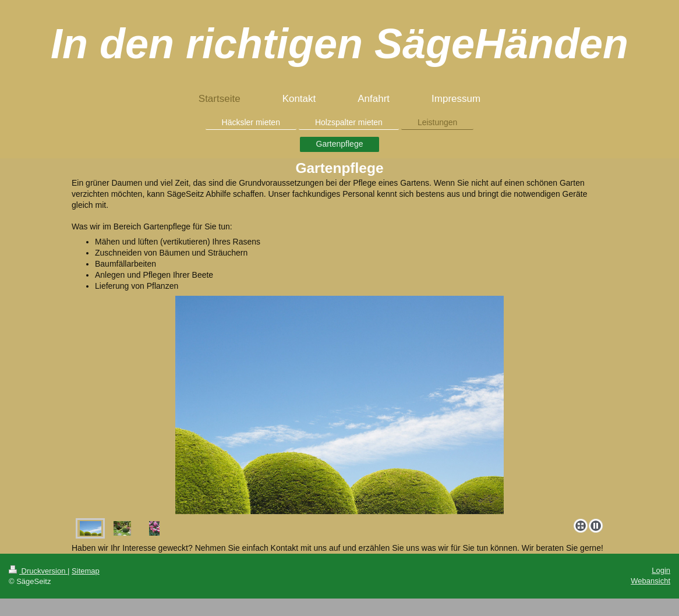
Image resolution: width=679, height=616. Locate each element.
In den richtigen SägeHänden (339, 44)
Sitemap (86, 571)
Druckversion (38, 571)
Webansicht (650, 581)
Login (661, 570)
